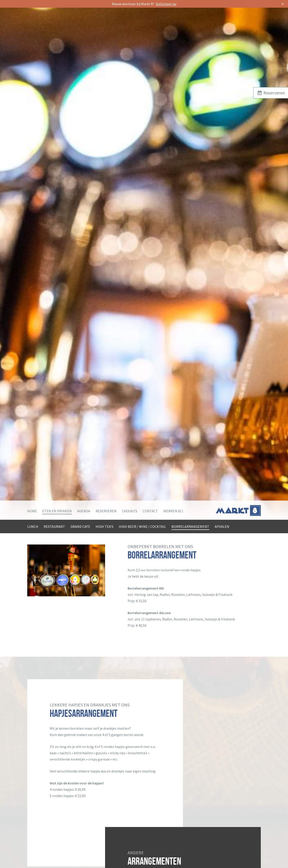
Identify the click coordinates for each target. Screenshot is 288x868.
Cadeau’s (130, 511)
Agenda (84, 511)
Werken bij (173, 511)
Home (32, 511)
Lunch (33, 526)
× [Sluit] (283, 4)
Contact (150, 511)
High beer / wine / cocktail (142, 526)
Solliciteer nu (166, 4)
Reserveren (106, 511)
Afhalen (222, 526)
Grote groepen (57, 538)
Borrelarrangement (190, 526)
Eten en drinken (57, 511)
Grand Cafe (80, 526)
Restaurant (54, 526)
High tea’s (105, 526)
